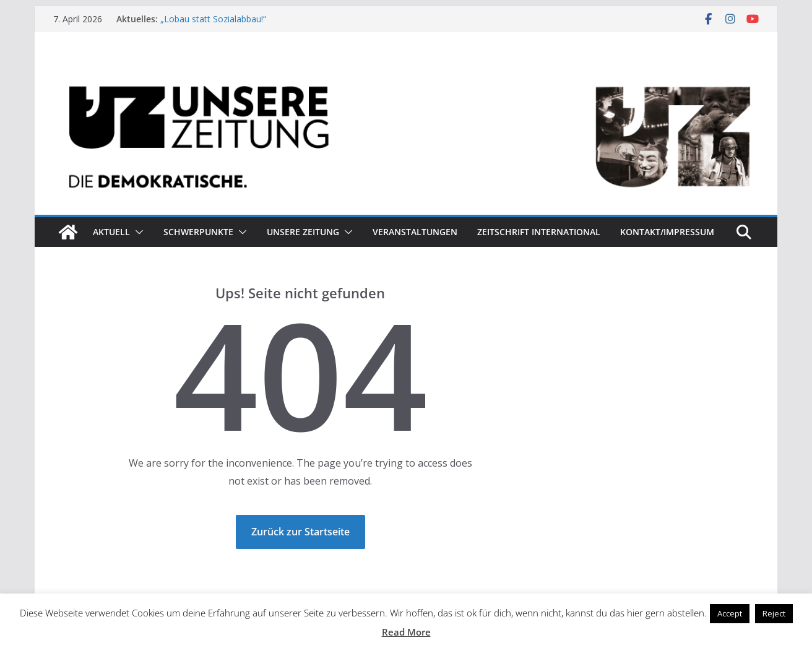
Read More (406, 632)
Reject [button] (774, 613)
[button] (137, 232)
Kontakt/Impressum (667, 232)
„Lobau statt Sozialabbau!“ (213, 19)
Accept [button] (730, 613)
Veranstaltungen (415, 232)
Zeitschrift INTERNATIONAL (539, 232)
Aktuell (111, 232)
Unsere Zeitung (303, 232)
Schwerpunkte (198, 232)
